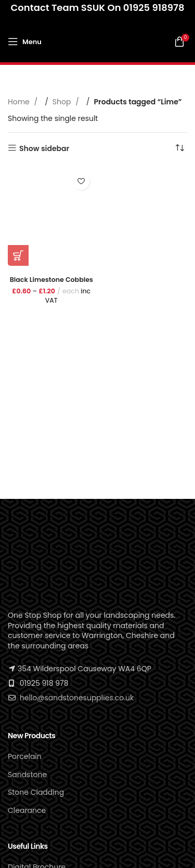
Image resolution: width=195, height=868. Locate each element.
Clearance (27, 810)
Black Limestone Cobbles (51, 280)
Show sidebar (44, 148)
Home (20, 102)
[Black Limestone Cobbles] (51, 216)
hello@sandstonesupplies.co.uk (77, 698)
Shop (63, 102)
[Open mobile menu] (25, 42)
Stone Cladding (36, 792)
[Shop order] (179, 148)
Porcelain (25, 756)
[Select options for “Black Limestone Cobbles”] (18, 255)
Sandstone (27, 775)
